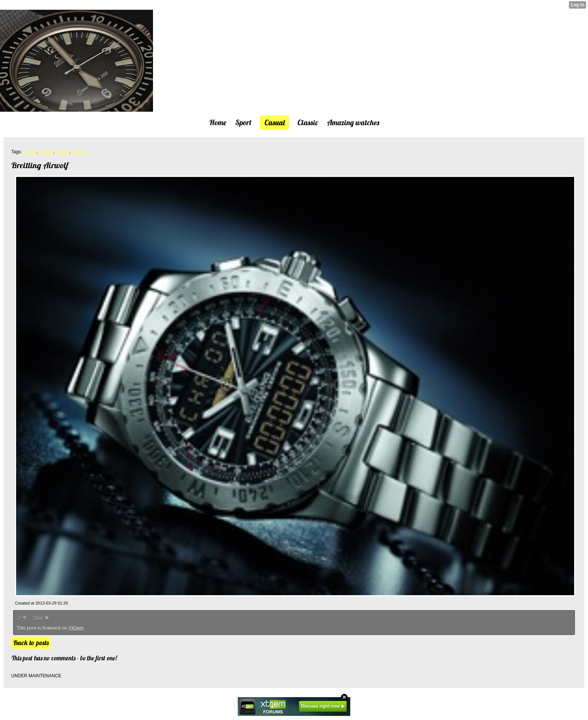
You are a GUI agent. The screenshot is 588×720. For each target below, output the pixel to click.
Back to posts (31, 643)
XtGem (76, 628)
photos (63, 152)
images (46, 152)
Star (41, 618)
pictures (79, 152)
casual (30, 152)
